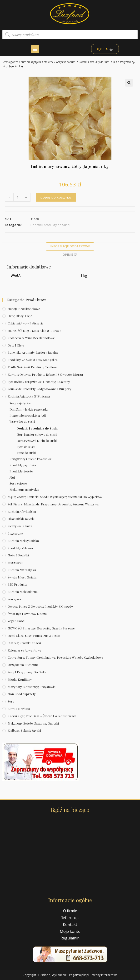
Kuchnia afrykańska (22, 511)
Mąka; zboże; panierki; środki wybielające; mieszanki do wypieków (55, 497)
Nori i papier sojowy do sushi (37, 434)
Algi (12, 477)
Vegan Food (16, 621)
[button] (35, 49)
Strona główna (10, 62)
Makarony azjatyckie (24, 489)
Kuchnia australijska (22, 570)
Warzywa (14, 599)
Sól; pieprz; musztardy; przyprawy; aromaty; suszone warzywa (53, 504)
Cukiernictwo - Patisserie (26, 323)
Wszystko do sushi (66, 62)
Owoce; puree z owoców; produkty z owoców (41, 606)
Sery (11, 701)
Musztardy (15, 562)
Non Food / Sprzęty (22, 694)
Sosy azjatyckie (20, 403)
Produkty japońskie (23, 465)
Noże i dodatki (18, 555)
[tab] (70, 247)
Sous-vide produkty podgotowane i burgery (40, 389)
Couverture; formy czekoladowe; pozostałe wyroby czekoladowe (55, 657)
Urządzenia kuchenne (23, 665)
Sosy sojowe (18, 483)
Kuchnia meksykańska (23, 541)
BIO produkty (17, 584)
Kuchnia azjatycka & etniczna (37, 62)
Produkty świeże (21, 471)
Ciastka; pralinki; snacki (24, 643)
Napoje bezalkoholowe (24, 309)
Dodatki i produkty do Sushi (94, 62)
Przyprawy (16, 533)
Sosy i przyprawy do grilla (27, 672)
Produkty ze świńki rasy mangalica (33, 360)
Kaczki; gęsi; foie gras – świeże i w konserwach (42, 716)
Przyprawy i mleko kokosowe (31, 459)
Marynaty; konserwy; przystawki (32, 687)
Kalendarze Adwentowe (25, 650)
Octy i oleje (16, 345)
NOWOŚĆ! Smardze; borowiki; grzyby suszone (41, 628)
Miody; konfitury (20, 679)
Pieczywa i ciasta (20, 526)
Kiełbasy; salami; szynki (24, 730)
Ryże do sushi (26, 447)
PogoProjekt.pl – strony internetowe (93, 975)
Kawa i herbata (19, 709)
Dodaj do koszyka (56, 197)
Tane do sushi (26, 453)
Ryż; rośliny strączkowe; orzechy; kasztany (39, 382)
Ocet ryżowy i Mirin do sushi (37, 441)
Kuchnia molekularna (23, 592)
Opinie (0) (70, 255)
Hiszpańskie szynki (21, 519)
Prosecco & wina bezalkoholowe (31, 338)
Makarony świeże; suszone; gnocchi (33, 723)
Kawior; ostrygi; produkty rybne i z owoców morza (45, 374)
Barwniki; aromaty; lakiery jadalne (33, 352)
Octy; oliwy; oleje (20, 316)
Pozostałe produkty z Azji (28, 415)
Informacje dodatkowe (70, 246)
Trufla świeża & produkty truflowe (33, 367)
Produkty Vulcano (20, 548)
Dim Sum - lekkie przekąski (29, 409)
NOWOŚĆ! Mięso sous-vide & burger (34, 331)
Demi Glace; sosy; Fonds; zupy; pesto (34, 636)
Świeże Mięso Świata (22, 577)
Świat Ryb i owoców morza (27, 614)
